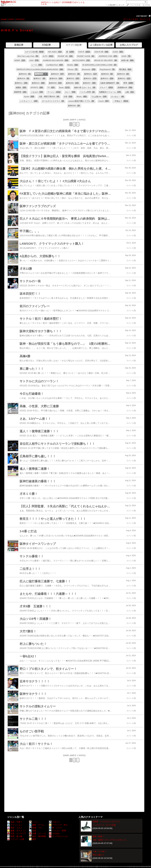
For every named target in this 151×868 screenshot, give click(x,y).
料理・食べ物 (15, 836)
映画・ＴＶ (36, 828)
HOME (4, 19)
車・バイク (9, 5)
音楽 (33, 831)
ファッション (15, 825)
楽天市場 (146, 5)
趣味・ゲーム (37, 825)
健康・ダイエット (17, 831)
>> (115, 5)
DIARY (11, 19)
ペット (34, 822)
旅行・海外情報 (38, 836)
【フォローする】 (131, 19)
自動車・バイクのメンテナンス (106, 822)
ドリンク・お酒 (16, 839)
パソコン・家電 (57, 831)
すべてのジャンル (58, 836)
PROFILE (20, 19)
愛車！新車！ (98, 836)
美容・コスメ (15, 828)
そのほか (54, 833)
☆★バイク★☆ (99, 851)
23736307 (142, 16)
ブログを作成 (135, 5)
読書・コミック (38, 833)
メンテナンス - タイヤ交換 (104, 825)
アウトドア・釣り (58, 825)
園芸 (33, 839)
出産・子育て (15, 822)
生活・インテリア (17, 833)
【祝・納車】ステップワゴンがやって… (110, 840)
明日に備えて (98, 855)
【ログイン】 (145, 19)
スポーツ (54, 822)
